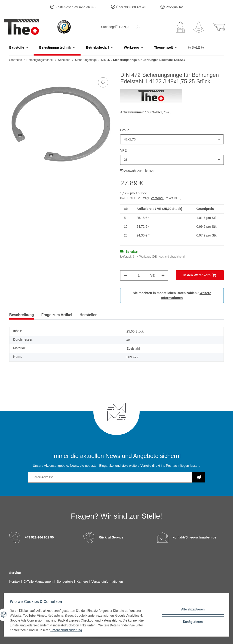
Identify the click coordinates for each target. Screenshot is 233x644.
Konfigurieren (191, 622)
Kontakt (15, 582)
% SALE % (196, 47)
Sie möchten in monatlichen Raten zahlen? (172, 295)
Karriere (83, 582)
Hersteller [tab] (88, 315)
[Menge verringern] (126, 275)
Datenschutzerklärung (68, 630)
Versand (157, 198)
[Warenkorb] (219, 27)
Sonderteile (66, 582)
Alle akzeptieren (191, 610)
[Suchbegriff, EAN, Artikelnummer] (115, 27)
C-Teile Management (39, 582)
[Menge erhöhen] (163, 275)
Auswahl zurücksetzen (138, 171)
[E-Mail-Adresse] (110, 477)
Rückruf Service (111, 537)
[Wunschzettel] (199, 27)
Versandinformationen (107, 582)
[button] (180, 27)
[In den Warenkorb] (200, 275)
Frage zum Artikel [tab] (57, 315)
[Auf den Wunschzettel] (103, 82)
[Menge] (139, 275)
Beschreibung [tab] (22, 315)
